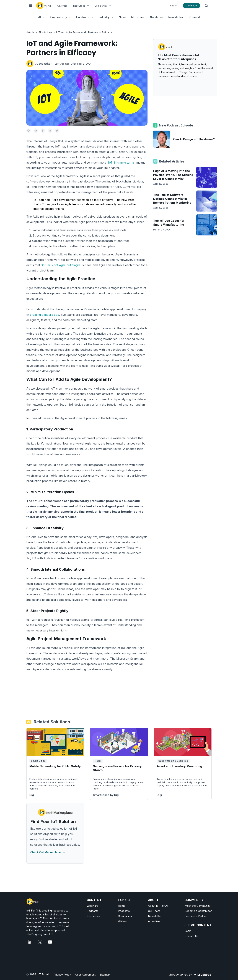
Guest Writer (43, 64)
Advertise (62, 6)
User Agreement (85, 975)
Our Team (154, 911)
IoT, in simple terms (121, 163)
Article (30, 32)
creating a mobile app (45, 315)
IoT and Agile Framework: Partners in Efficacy (84, 32)
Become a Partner (196, 916)
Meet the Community (197, 906)
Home (122, 906)
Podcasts (93, 911)
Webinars (92, 906)
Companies (125, 916)
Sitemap (105, 975)
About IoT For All (158, 906)
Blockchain (45, 32)
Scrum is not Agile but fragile (60, 265)
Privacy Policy (62, 975)
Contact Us (192, 936)
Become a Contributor (198, 911)
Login (188, 931)
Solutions (156, 17)
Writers (122, 921)
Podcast (194, 17)
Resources (93, 916)
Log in (174, 6)
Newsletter (176, 17)
